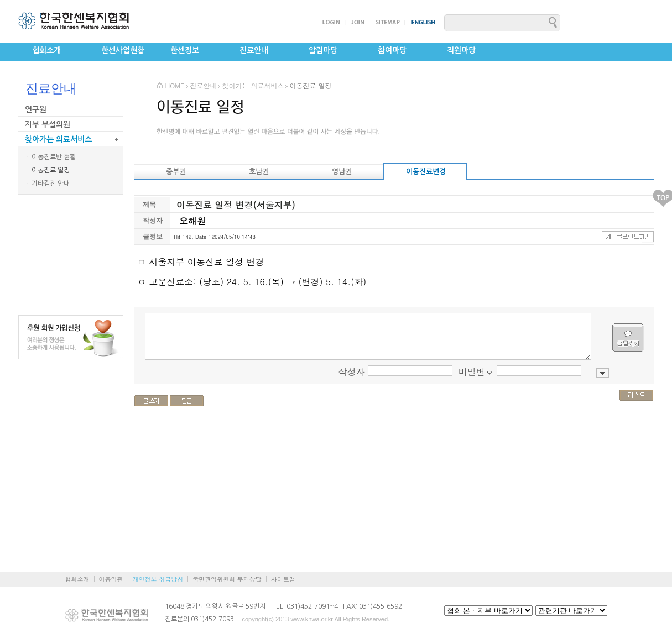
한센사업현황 (123, 50)
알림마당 (323, 50)
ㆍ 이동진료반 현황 (50, 157)
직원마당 (461, 50)
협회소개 (46, 50)
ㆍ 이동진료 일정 (47, 170)
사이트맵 (283, 579)
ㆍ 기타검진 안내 (47, 184)
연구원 (36, 109)
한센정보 (185, 50)
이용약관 (111, 579)
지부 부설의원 (48, 124)
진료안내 (254, 50)
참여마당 (392, 50)
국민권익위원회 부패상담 (227, 579)
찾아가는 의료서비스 (58, 139)
